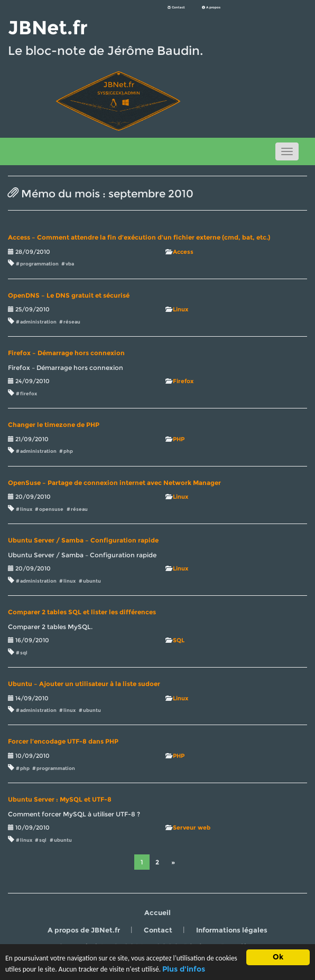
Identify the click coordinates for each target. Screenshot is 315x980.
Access (183, 252)
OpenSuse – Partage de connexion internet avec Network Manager (114, 483)
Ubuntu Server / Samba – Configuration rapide (83, 540)
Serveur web (192, 827)
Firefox (183, 381)
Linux (180, 309)
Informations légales (232, 930)
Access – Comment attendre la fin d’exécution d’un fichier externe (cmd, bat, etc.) (139, 237)
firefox (29, 393)
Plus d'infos (185, 969)
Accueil (157, 912)
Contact (176, 7)
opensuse (51, 509)
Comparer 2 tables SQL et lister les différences (82, 612)
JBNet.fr (48, 27)
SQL (179, 640)
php (68, 451)
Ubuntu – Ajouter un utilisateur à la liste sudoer (84, 684)
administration (38, 322)
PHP (179, 439)
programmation (39, 264)
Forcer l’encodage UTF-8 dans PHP (63, 741)
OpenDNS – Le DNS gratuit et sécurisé (69, 296)
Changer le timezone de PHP (54, 425)
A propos (211, 7)
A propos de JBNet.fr (84, 930)
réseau (72, 322)
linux (26, 509)
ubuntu (92, 581)
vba (70, 264)
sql (24, 653)
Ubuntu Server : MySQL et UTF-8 (60, 800)
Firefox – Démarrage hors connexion (66, 353)
